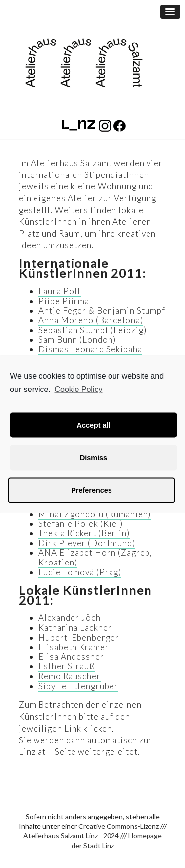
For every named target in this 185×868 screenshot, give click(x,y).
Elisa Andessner (71, 657)
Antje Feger (62, 311)
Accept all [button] (94, 425)
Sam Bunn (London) (77, 339)
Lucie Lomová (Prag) (80, 572)
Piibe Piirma (64, 301)
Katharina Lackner (75, 628)
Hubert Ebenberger (79, 637)
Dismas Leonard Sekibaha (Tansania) (90, 354)
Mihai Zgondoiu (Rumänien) (95, 514)
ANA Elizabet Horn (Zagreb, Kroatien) (95, 557)
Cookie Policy (79, 389)
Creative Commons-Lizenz (119, 826)
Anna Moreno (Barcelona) (91, 320)
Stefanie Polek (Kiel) (81, 524)
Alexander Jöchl (71, 618)
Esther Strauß (67, 666)
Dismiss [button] (93, 458)
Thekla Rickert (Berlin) (84, 533)
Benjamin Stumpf (131, 311)
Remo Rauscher (70, 676)
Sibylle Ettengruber (78, 686)
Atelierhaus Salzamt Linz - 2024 (71, 836)
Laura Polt (60, 291)
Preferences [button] (91, 490)
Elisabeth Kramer (74, 647)
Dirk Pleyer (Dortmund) (87, 543)
